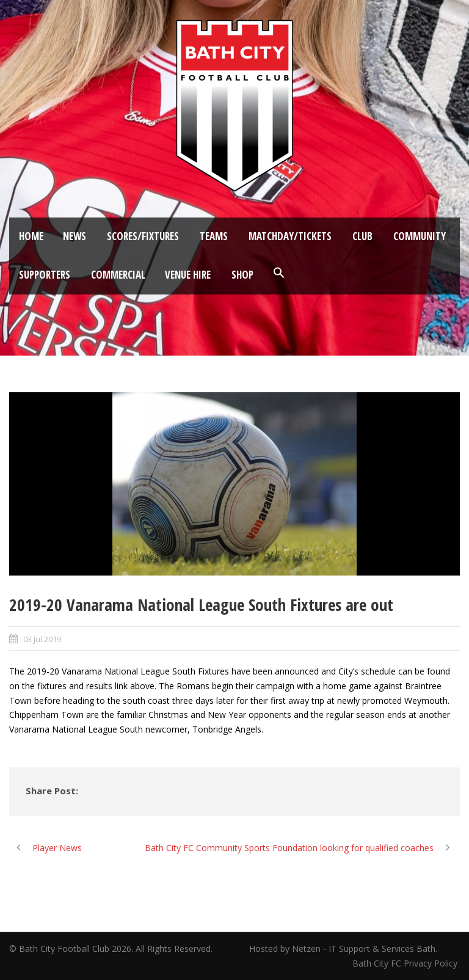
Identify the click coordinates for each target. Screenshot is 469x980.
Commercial (118, 275)
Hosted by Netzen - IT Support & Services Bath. (343, 949)
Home (31, 236)
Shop (242, 275)
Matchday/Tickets (290, 236)
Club (362, 236)
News (75, 236)
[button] (279, 273)
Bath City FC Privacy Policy (406, 963)
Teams (214, 236)
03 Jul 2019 (42, 639)
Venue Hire (188, 275)
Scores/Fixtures (143, 236)
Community (420, 236)
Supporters (45, 275)
